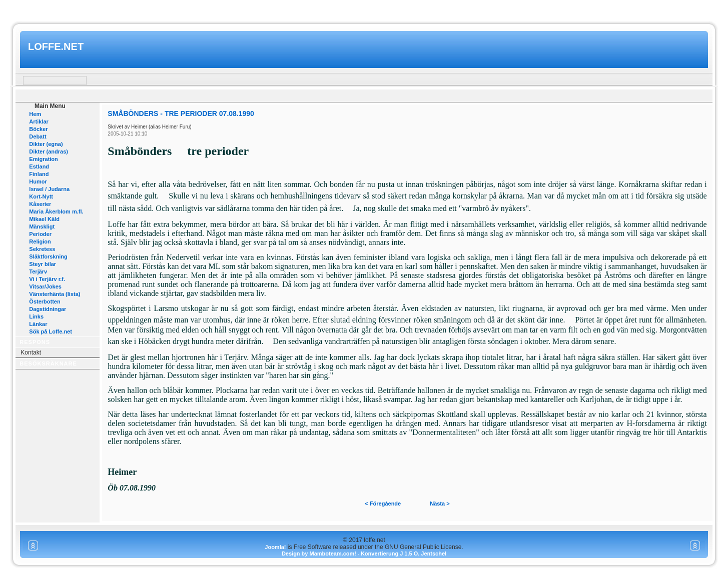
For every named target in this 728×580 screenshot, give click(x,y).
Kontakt (31, 352)
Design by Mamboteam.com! (319, 553)
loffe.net (56, 46)
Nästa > (440, 503)
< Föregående (383, 503)
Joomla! (275, 547)
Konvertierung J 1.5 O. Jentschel (404, 553)
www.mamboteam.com (364, 9)
